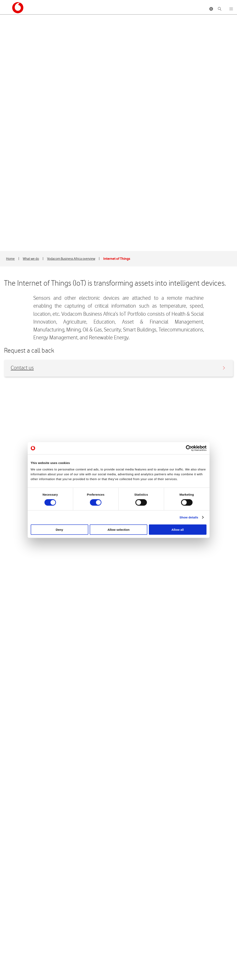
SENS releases (164, 953)
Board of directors (18, 935)
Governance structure (21, 947)
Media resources (166, 947)
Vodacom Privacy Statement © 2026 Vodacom (42, 972)
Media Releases (165, 935)
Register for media (168, 941)
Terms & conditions (114, 972)
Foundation (13, 953)
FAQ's (83, 947)
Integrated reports (93, 941)
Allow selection (118, 529)
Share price (87, 935)
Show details (189, 517)
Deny (60, 529)
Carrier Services (16, 960)
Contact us (118, 131)
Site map (88, 972)
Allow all (178, 529)
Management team (19, 941)
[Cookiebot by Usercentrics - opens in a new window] (189, 448)
